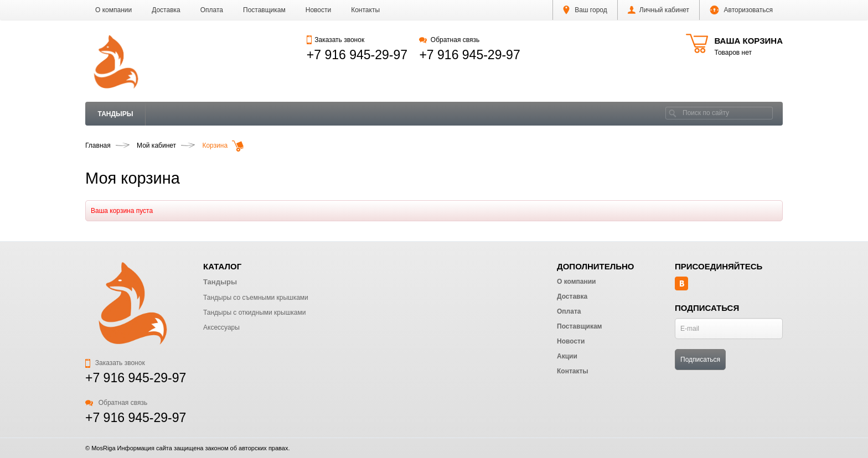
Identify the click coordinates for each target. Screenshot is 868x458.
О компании (113, 10)
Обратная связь (449, 40)
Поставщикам (264, 10)
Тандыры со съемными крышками (256, 298)
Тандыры (116, 114)
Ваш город (585, 10)
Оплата (212, 10)
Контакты (365, 10)
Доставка (166, 10)
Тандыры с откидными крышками (254, 313)
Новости (318, 10)
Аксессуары (221, 327)
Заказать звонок (335, 40)
